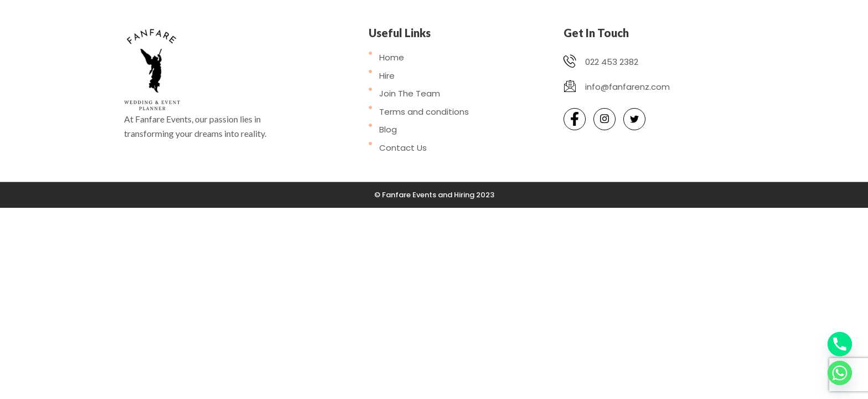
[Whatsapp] (840, 373)
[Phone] (840, 344)
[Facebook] (575, 119)
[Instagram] (604, 119)
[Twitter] (634, 119)
